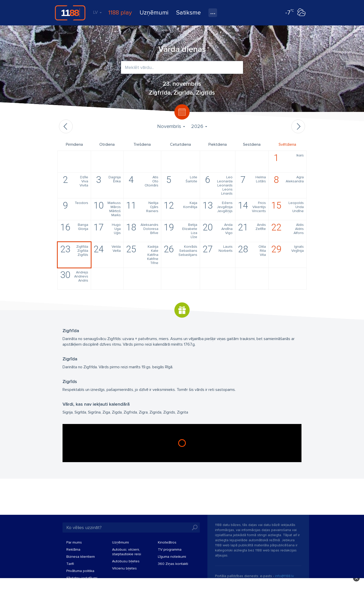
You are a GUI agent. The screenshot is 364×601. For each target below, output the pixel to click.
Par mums (74, 542)
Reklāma (73, 549)
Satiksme (188, 13)
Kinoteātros (167, 542)
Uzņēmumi (154, 13)
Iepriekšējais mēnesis (66, 126)
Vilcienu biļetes (124, 568)
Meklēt (195, 527)
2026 (199, 126)
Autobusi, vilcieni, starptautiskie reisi (127, 552)
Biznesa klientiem (81, 557)
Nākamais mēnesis (298, 126)
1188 (70, 13)
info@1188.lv (284, 576)
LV (97, 12)
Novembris (171, 126)
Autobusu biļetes (126, 561)
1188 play (120, 13)
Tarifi (70, 564)
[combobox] (182, 67)
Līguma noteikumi (172, 557)
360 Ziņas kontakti (173, 564)
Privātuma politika (80, 571)
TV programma (170, 549)
